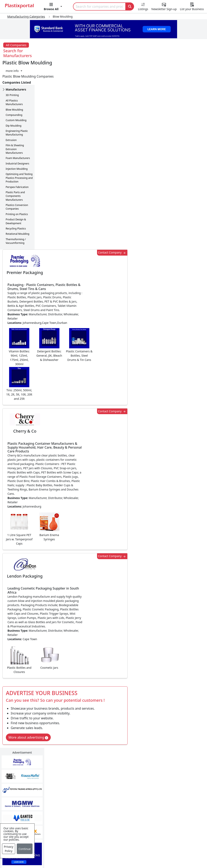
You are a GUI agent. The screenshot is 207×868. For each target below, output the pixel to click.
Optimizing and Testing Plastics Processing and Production (19, 153)
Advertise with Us (155, 780)
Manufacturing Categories (26, 16)
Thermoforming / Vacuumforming (16, 216)
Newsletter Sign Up (27, 788)
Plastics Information (28, 796)
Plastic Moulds (89, 833)
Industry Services (91, 841)
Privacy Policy (9, 849)
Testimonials (152, 788)
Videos (18, 804)
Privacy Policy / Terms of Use (98, 853)
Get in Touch (185, 630)
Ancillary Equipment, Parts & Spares (99, 823)
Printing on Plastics (17, 189)
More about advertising (63, 438)
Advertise (189, 853)
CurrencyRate (175, 214)
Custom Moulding (16, 95)
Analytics (153, 853)
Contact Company (146, 63)
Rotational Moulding (17, 209)
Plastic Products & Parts (96, 788)
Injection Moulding (17, 144)
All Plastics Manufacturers (14, 78)
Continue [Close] (25, 849)
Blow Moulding (14, 85)
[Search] (99, 6)
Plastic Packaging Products (98, 796)
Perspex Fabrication (17, 162)
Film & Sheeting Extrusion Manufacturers (15, 124)
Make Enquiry (186, 377)
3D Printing (12, 70)
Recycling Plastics (16, 204)
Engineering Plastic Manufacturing (17, 108)
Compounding (14, 90)
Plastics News (23, 780)
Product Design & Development (16, 197)
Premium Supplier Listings (162, 812)
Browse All (150, 796)
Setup (171, 853)
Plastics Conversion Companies (17, 182)
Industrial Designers (17, 139)
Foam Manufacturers (18, 133)
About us (133, 853)
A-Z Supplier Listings (158, 804)
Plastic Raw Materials (94, 804)
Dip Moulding (14, 101)
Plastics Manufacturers (95, 780)
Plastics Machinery (92, 812)
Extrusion (11, 115)
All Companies (16, 45)
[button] (53, 7)
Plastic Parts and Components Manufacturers (15, 171)
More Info (104, 725)
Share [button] (91, 669)
